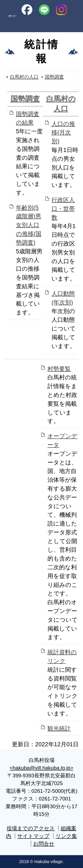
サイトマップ (33, 836)
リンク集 (66, 836)
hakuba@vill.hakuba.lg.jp (41, 768)
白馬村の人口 (24, 77)
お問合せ (44, 844)
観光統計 (59, 728)
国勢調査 (54, 77)
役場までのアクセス (31, 828)
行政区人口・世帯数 (63, 209)
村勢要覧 (59, 369)
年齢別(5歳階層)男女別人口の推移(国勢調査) (29, 225)
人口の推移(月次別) (63, 133)
